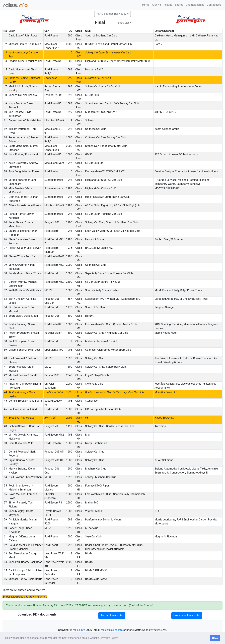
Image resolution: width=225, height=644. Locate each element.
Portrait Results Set (112, 615)
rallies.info (79, 630)
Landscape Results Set (187, 615)
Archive (156, 5)
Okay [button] (215, 638)
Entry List (123, 23)
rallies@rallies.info (112, 630)
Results (168, 5)
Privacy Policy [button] (109, 638)
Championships (195, 5)
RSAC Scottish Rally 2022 (111, 14)
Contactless (214, 5)
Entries (179, 5)
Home (146, 5)
